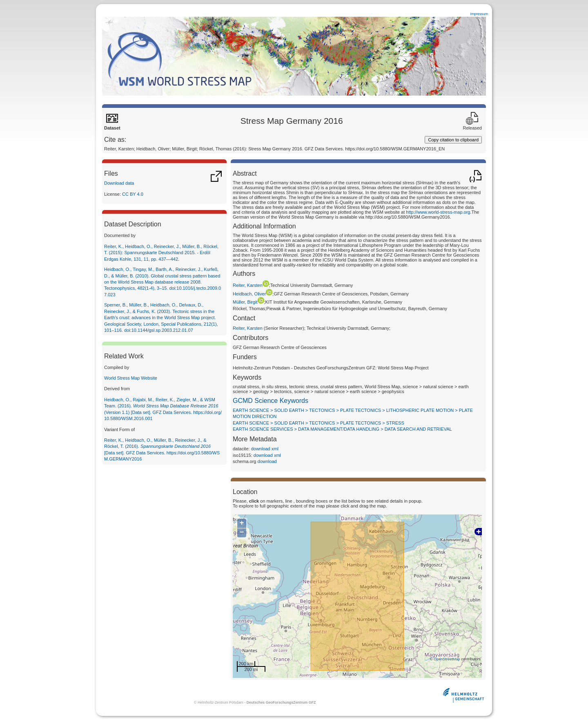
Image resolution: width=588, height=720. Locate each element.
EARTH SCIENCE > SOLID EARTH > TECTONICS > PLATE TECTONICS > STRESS (318, 423)
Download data (119, 183)
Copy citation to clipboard (453, 140)
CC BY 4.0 (133, 194)
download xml (265, 449)
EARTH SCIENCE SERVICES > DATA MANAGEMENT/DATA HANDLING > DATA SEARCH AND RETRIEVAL (342, 429)
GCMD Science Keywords (271, 401)
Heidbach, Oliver (253, 294)
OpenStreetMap (447, 659)
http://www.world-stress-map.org (438, 212)
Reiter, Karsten (251, 285)
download (267, 461)
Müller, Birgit (248, 302)
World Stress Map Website (131, 378)
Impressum (479, 14)
